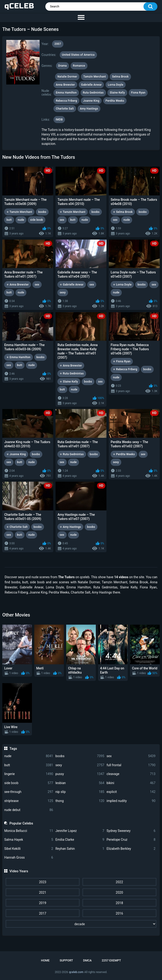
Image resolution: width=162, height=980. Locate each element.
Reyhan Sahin (80, 849)
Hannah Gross (29, 858)
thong (80, 801)
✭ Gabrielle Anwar (72, 285)
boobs (80, 756)
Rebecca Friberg (66, 101)
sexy (80, 765)
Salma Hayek (29, 840)
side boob (29, 783)
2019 (42, 903)
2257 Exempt (111, 960)
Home (45, 960)
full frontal (131, 765)
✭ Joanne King (16, 454)
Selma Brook (120, 77)
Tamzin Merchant (95, 77)
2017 (42, 913)
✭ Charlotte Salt (17, 527)
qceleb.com (76, 972)
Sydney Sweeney (131, 831)
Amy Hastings (89, 109)
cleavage (131, 774)
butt (29, 765)
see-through (29, 792)
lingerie (29, 774)
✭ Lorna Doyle (122, 285)
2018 (119, 903)
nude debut (29, 810)
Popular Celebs (21, 823)
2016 (119, 913)
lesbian (80, 783)
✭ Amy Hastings (70, 527)
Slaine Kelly (117, 93)
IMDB (59, 120)
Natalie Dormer (67, 77)
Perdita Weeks (115, 101)
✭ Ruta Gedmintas (72, 373)
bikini (131, 783)
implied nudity (131, 801)
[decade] (81, 924)
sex (131, 756)
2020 (119, 892)
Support (66, 960)
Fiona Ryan (138, 93)
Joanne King (91, 101)
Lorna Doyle (116, 85)
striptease (29, 801)
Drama (63, 66)
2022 (119, 882)
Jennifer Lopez (80, 831)
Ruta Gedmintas (93, 93)
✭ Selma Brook (123, 212)
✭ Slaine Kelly (69, 382)
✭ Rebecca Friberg (125, 369)
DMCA (87, 960)
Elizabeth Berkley (131, 849)
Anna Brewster (65, 85)
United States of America (78, 55)
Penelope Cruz (131, 840)
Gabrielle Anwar (91, 85)
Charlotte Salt (65, 109)
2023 (42, 882)
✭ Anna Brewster (18, 285)
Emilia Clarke (80, 840)
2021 (42, 892)
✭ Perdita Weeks (124, 454)
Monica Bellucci (29, 831)
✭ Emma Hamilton (19, 357)
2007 (58, 44)
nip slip (80, 792)
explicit (131, 792)
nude (29, 756)
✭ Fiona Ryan (122, 361)
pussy (80, 774)
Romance (79, 66)
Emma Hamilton (66, 93)
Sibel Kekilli (29, 849)
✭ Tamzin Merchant (19, 212)
